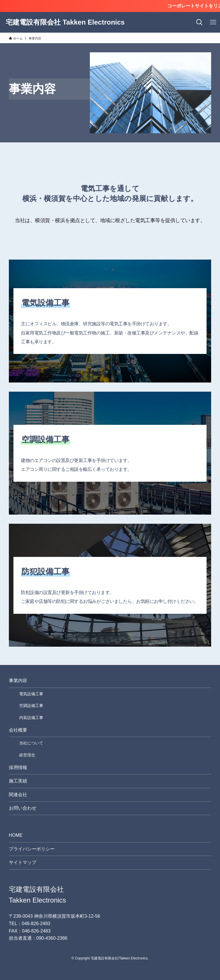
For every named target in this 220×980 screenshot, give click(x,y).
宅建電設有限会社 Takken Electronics (65, 22)
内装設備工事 (31, 718)
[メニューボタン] (213, 22)
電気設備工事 (31, 694)
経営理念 (27, 755)
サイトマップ (23, 862)
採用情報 (18, 767)
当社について (31, 743)
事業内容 (18, 681)
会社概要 (18, 730)
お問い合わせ (23, 808)
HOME (16, 835)
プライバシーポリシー (32, 849)
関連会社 (18, 795)
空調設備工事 (31, 706)
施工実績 (18, 781)
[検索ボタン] (199, 22)
